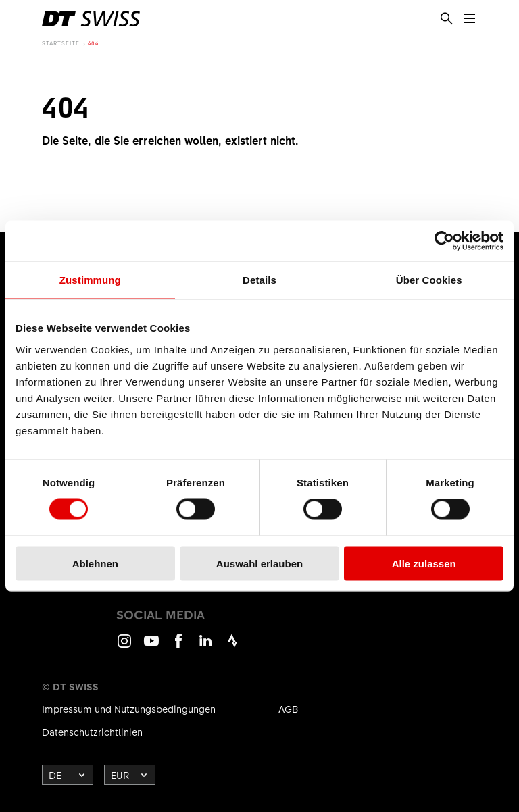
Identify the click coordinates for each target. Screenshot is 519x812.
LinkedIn (205, 647)
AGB (289, 709)
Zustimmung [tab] (90, 280)
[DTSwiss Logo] (91, 19)
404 (93, 43)
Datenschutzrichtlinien (92, 732)
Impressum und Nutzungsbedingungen (129, 709)
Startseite (61, 43)
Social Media (160, 615)
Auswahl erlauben (259, 563)
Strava (232, 647)
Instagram (124, 647)
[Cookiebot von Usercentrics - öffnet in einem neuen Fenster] (444, 241)
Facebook (178, 647)
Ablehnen (95, 563)
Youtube (151, 647)
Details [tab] (259, 280)
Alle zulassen (424, 563)
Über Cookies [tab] (429, 280)
